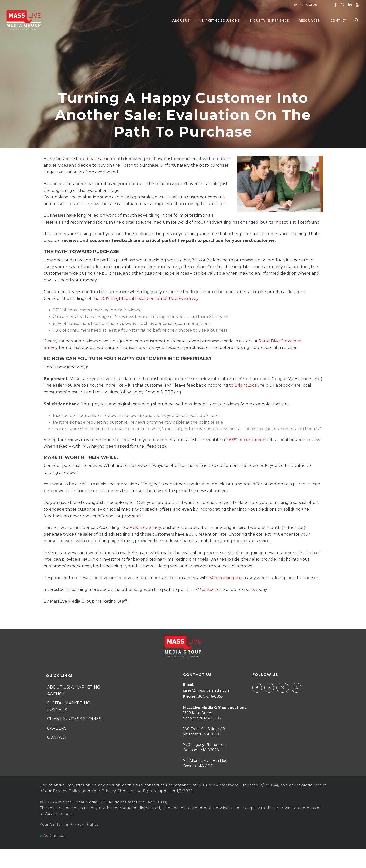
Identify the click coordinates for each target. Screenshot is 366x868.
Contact (338, 20)
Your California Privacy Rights (69, 824)
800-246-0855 (305, 5)
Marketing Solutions (220, 20)
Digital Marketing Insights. (69, 706)
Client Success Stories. (75, 719)
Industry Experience (269, 20)
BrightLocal (246, 385)
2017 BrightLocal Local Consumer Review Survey (150, 298)
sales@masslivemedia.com (207, 690)
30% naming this (226, 578)
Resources (309, 20)
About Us (181, 20)
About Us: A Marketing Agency (74, 691)
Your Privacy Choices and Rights (124, 791)
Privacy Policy (67, 791)
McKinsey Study (145, 528)
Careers (57, 728)
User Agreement (222, 785)
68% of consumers (248, 440)
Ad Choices (53, 836)
